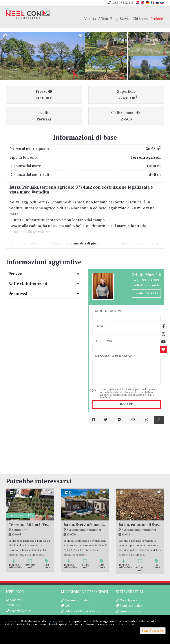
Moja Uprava (128, 600)
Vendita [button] (90, 19)
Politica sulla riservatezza (82, 611)
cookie (52, 621)
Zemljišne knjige (131, 606)
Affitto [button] (103, 19)
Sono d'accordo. (153, 631)
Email (100, 326)
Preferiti (157, 19)
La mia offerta (146, 294)
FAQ (68, 606)
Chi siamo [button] (140, 19)
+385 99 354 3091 (147, 280)
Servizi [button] (125, 19)
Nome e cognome (109, 311)
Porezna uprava (130, 611)
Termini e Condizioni (80, 600)
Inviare (126, 404)
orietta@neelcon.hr (146, 285)
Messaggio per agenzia (115, 356)
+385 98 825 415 (120, 3)
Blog (114, 19)
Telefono (104, 341)
